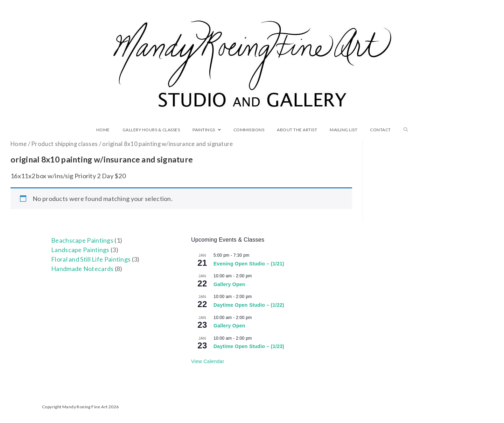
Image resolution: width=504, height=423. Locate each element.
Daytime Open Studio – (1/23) (249, 346)
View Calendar (208, 361)
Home (19, 144)
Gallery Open (229, 284)
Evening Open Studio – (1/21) (249, 264)
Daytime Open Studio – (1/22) (249, 305)
